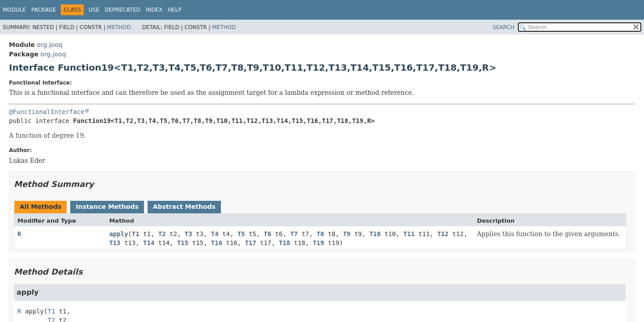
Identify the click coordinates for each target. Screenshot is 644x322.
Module (14, 10)
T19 (318, 243)
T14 (149, 243)
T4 (215, 234)
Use (94, 10)
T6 (268, 234)
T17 (251, 243)
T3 (189, 234)
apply (119, 234)
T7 (294, 234)
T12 (443, 234)
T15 (183, 243)
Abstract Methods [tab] (184, 207)
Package (44, 10)
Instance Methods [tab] (107, 207)
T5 (241, 234)
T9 (347, 234)
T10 (375, 234)
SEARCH (504, 27)
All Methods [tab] (40, 207)
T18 (285, 243)
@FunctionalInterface (47, 112)
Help (175, 10)
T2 (162, 234)
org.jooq (49, 45)
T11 (409, 234)
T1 (136, 234)
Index (154, 10)
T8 (320, 234)
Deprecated (123, 10)
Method (119, 27)
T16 (217, 243)
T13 (115, 243)
